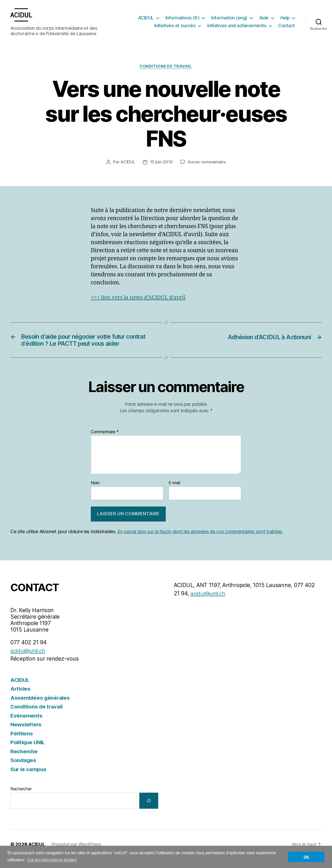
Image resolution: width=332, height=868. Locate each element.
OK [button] (306, 857)
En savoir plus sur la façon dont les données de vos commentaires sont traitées (200, 541)
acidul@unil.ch (29, 660)
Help (161, 26)
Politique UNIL (29, 751)
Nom (95, 492)
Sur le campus (29, 778)
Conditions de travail (166, 74)
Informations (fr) (204, 18)
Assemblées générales (41, 707)
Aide (285, 18)
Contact (286, 33)
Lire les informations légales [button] (52, 860)
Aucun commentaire (206, 170)
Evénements (26, 725)
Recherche (24, 760)
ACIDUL (167, 18)
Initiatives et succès (198, 26)
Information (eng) (250, 18)
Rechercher (21, 798)
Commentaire (105, 441)
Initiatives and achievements (260, 26)
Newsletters (26, 733)
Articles (21, 698)
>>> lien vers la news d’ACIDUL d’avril (140, 305)
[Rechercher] (149, 810)
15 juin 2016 (161, 170)
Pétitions (22, 743)
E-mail (174, 492)
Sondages (24, 769)
